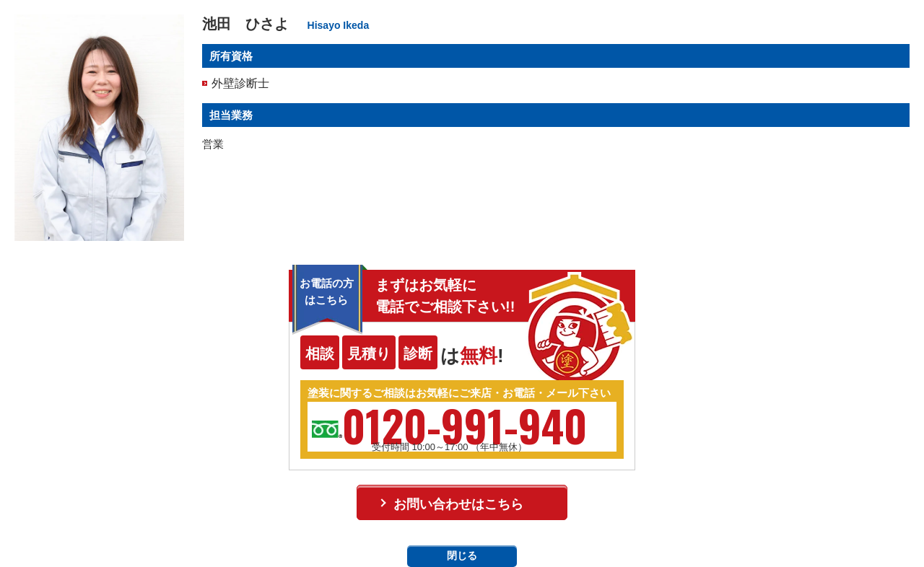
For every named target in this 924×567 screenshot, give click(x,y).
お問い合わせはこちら (458, 504)
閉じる (462, 555)
